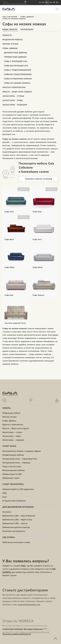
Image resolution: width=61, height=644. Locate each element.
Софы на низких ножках (17, 83)
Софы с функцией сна (16, 61)
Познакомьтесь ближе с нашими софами (22, 451)
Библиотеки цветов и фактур (16, 527)
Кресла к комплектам (14, 87)
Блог (5, 497)
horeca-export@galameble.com (35, 637)
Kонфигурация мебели (13, 455)
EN (43, 2)
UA (51, 2)
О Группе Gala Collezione (14, 501)
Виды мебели (10, 29)
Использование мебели (14, 470)
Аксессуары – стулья (13, 96)
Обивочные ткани (11, 478)
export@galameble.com (29, 611)
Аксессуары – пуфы (13, 100)
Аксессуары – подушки (15, 105)
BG (57, 2)
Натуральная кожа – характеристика (20, 459)
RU (47, 2)
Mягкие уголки (9, 417)
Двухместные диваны (16, 53)
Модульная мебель (13, 40)
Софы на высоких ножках (18, 79)
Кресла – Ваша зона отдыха (17, 92)
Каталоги (7, 512)
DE (54, 2)
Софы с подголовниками (18, 70)
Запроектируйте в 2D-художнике (18, 489)
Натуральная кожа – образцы (16, 463)
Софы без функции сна (16, 66)
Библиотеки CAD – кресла (15, 523)
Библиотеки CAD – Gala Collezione (19, 516)
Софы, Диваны (10, 48)
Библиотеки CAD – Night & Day (17, 520)
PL (40, 2)
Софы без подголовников (18, 74)
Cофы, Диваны (27, 17)
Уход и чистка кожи (12, 466)
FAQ (4, 493)
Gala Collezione (10, 17)
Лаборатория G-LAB (12, 474)
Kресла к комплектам (13, 424)
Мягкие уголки (10, 44)
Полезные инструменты (14, 531)
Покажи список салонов (39, 179)
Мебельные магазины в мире (16, 542)
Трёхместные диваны (15, 57)
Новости (7, 35)
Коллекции (27, 29)
